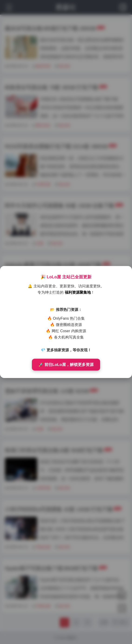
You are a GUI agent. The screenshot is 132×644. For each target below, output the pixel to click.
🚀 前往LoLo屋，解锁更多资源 (66, 365)
